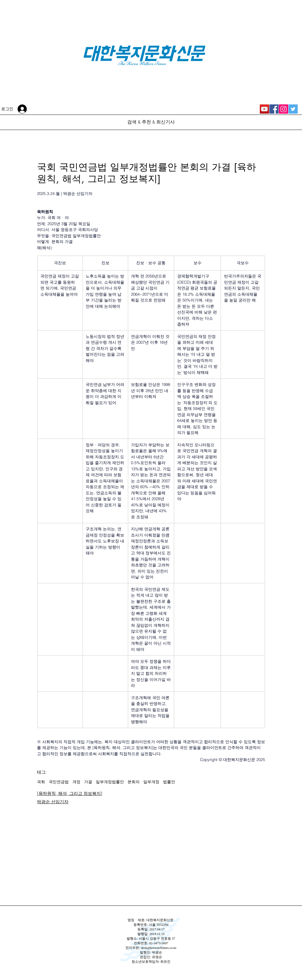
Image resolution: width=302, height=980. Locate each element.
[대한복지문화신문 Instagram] (284, 109)
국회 (41, 782)
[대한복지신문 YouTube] (264, 109)
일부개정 (151, 782)
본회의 (134, 782)
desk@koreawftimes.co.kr (159, 948)
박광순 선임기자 (53, 802)
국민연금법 (59, 782)
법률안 (169, 782)
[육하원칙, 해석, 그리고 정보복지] (70, 793)
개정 (76, 782)
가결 (88, 782)
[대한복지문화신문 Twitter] (293, 109)
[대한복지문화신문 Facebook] (274, 109)
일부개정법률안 (110, 782)
